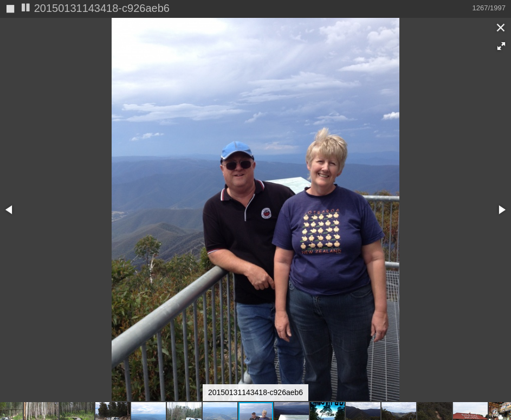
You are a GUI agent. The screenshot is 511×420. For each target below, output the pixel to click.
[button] (501, 46)
